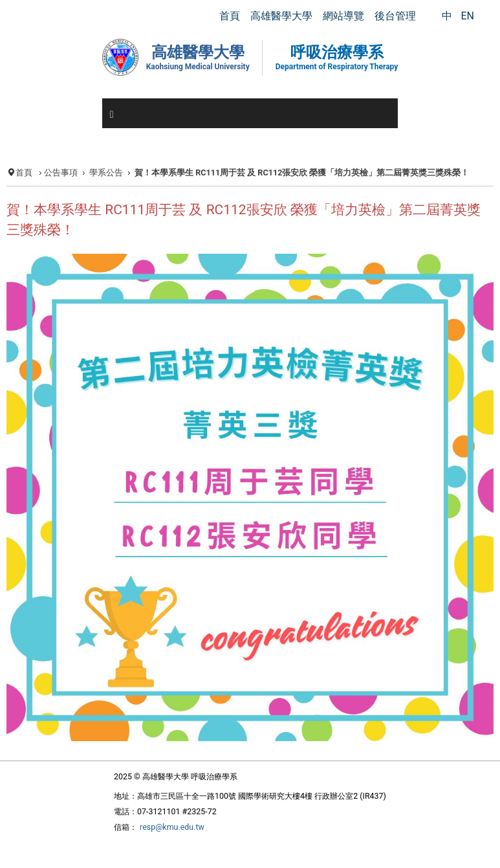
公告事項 (61, 172)
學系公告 (106, 172)
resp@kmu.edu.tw (172, 827)
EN (467, 16)
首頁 (24, 172)
